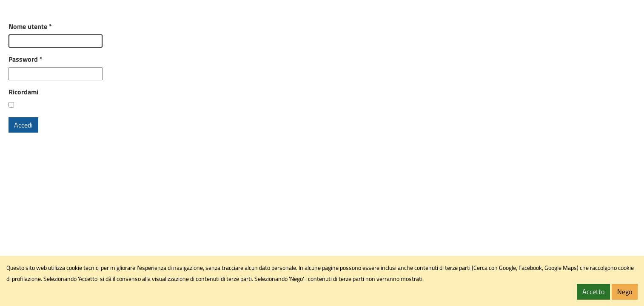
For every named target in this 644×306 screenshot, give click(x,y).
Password (26, 59)
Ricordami (23, 92)
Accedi (23, 125)
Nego (625, 292)
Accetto (593, 292)
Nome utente (30, 26)
